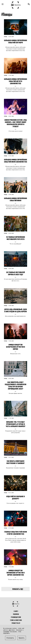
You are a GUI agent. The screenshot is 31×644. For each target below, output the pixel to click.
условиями (6, 632)
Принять (22, 638)
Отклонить (10, 638)
